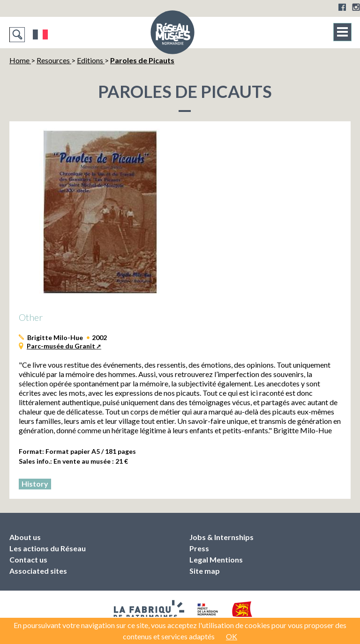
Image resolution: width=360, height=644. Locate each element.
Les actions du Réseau (48, 548)
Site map (205, 571)
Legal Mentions (216, 559)
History (35, 484)
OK (232, 636)
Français (41, 35)
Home (20, 60)
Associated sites (38, 571)
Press (199, 548)
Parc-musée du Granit (61, 346)
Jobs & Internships (221, 537)
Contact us (28, 559)
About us (25, 537)
